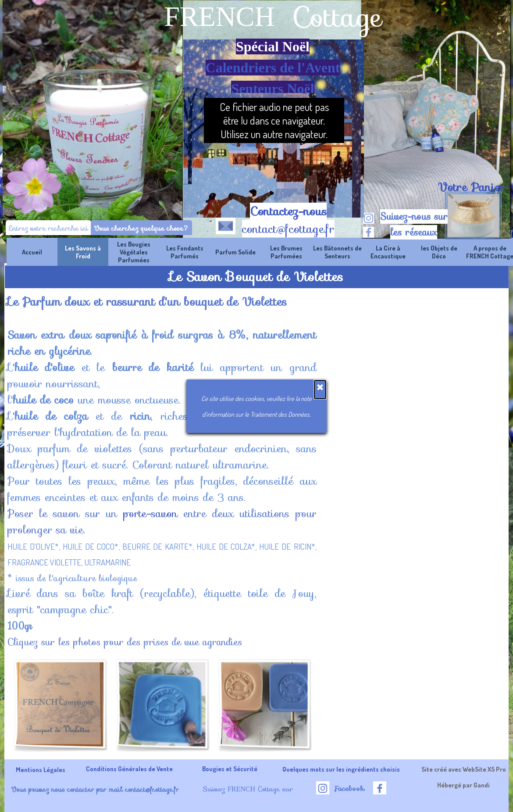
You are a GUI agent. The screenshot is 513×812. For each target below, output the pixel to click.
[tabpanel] (471, 187)
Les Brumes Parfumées (286, 252)
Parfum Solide (235, 252)
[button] (226, 224)
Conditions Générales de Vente (129, 769)
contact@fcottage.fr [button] (288, 229)
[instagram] (369, 218)
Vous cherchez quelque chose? (141, 228)
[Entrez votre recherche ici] (48, 228)
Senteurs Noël (273, 89)
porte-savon (150, 514)
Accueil (32, 252)
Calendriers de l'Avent (273, 68)
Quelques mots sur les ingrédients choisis (341, 769)
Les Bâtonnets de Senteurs (337, 252)
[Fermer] (320, 390)
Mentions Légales (41, 769)
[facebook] (369, 232)
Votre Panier (471, 187)
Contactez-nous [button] (288, 211)
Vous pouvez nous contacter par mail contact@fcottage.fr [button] (95, 789)
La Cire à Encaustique (388, 252)
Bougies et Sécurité (230, 769)
